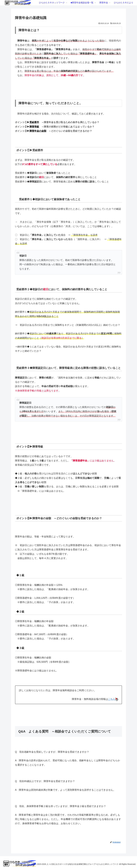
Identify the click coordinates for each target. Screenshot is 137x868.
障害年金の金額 (38, 131)
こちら (113, 699)
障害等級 (34, 127)
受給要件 (34, 122)
